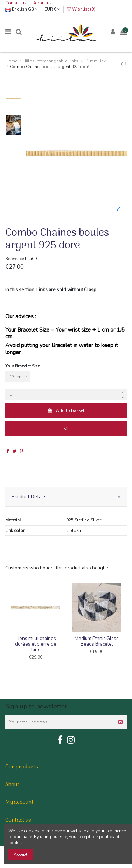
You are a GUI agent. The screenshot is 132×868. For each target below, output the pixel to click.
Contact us (16, 3)
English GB (22, 9)
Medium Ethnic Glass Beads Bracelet (97, 641)
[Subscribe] (120, 722)
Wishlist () (81, 9)
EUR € (52, 9)
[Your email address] (60, 722)
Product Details (66, 496)
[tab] (66, 497)
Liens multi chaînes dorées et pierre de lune (36, 644)
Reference (15, 259)
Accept (20, 854)
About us (43, 3)
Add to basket (66, 410)
